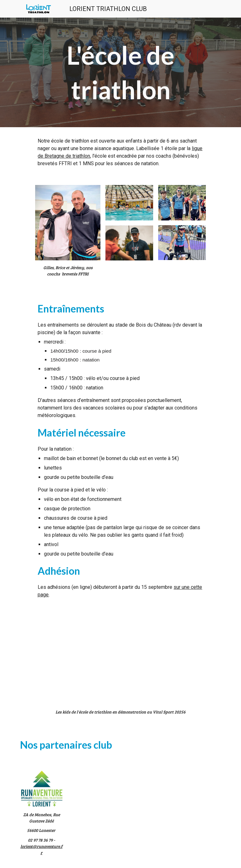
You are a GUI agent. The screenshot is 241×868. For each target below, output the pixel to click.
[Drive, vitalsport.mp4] (120, 654)
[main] (120, 72)
